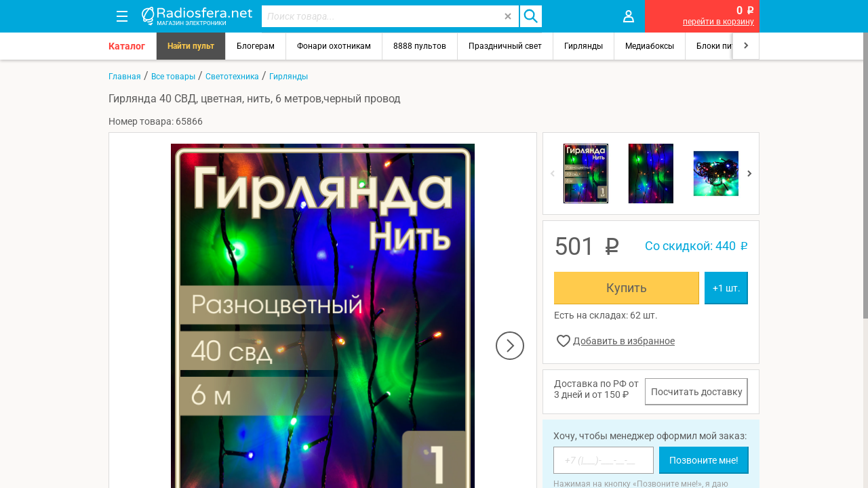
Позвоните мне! (704, 460)
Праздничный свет (505, 46)
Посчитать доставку (697, 392)
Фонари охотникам (334, 46)
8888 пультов (420, 46)
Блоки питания (726, 46)
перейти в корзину (718, 22)
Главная (125, 77)
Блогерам (256, 46)
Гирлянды (584, 46)
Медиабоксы (650, 46)
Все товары (173, 77)
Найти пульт (191, 46)
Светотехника (232, 77)
